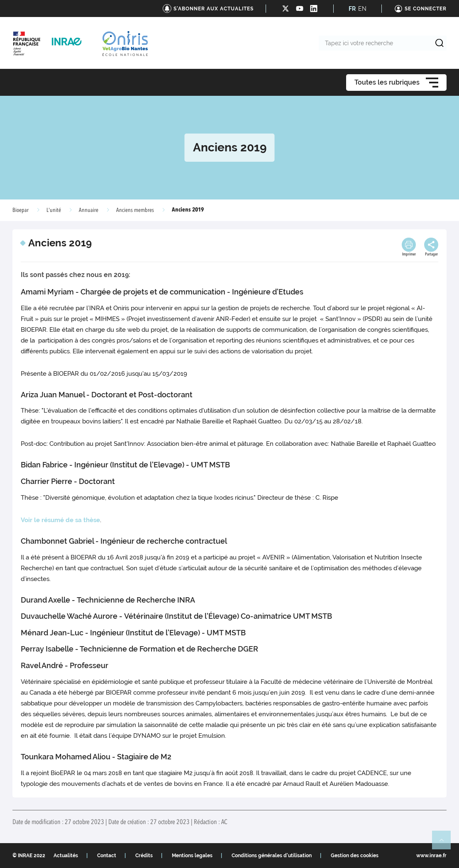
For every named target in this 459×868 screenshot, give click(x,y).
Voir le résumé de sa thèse (60, 520)
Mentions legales (192, 856)
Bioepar (21, 210)
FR (352, 9)
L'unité (54, 210)
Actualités (66, 856)
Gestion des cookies (355, 856)
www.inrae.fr (431, 856)
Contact (107, 856)
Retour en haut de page (445, 844)
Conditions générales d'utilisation (272, 856)
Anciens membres (135, 210)
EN (362, 9)
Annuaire (89, 210)
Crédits (144, 856)
